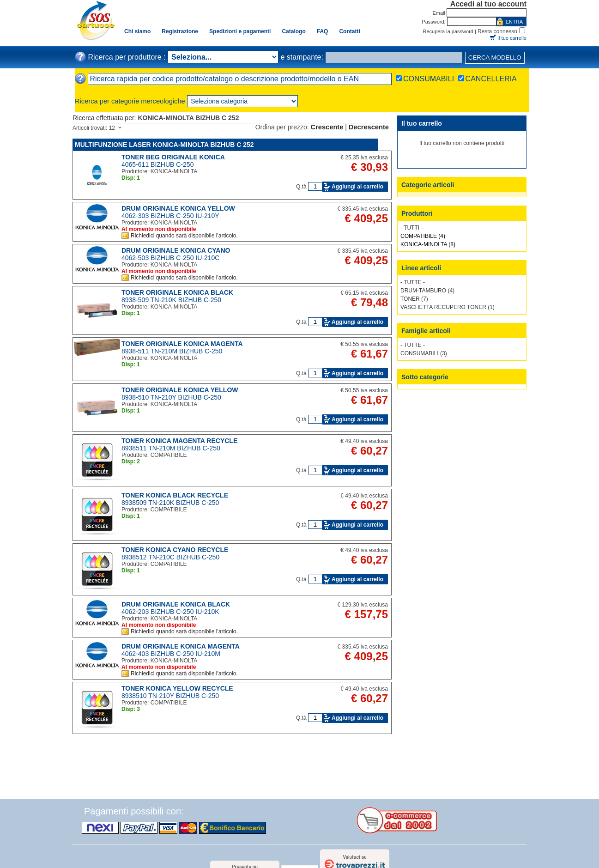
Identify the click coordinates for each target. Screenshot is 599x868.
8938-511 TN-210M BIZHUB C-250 (172, 351)
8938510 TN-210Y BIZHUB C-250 (170, 696)
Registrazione (180, 31)
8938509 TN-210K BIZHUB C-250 (170, 503)
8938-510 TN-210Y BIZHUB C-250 (171, 397)
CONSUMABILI (429, 79)
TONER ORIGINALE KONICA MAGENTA (182, 344)
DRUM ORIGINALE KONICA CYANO (176, 250)
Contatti (349, 31)
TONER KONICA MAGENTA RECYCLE (179, 441)
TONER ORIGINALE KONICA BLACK (177, 292)
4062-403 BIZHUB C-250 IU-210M (171, 654)
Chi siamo (137, 31)
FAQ (323, 31)
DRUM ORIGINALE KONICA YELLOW (178, 208)
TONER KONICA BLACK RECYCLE (175, 495)
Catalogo (293, 31)
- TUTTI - (411, 228)
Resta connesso (497, 31)
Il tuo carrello (512, 38)
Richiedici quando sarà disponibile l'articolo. (184, 236)
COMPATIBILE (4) (423, 236)
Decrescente (369, 127)
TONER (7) (414, 299)
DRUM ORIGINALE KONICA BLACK (176, 604)
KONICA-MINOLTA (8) (428, 244)
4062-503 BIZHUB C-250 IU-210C (170, 258)
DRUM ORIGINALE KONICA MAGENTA (181, 646)
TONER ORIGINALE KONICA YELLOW (180, 390)
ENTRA (514, 22)
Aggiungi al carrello (357, 187)
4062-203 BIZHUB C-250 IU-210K (170, 612)
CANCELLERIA (491, 79)
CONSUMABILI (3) (424, 353)
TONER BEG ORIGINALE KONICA (173, 157)
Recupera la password (448, 31)
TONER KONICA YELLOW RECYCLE (177, 688)
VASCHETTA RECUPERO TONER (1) (448, 307)
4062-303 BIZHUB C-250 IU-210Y (170, 216)
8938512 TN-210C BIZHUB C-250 (170, 557)
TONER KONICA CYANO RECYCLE (175, 550)
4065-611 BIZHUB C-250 (157, 164)
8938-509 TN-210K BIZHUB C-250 (171, 300)
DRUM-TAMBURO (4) (427, 291)
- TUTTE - (413, 282)
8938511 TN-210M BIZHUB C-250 (171, 448)
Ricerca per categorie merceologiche (130, 101)
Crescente (327, 127)
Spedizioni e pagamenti (240, 31)
